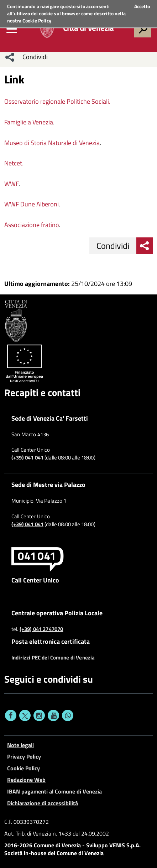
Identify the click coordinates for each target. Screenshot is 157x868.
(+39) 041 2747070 (41, 629)
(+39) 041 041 (27, 458)
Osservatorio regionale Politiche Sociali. (57, 101)
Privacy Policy (24, 756)
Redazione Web (26, 780)
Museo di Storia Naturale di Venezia (52, 143)
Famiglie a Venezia (29, 122)
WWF (11, 184)
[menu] (12, 29)
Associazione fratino (32, 225)
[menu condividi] (10, 57)
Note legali (20, 745)
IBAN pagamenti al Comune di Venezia (54, 791)
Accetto (142, 6)
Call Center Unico (35, 580)
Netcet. (14, 163)
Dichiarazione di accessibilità (43, 803)
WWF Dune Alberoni (32, 204)
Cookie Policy (37, 20)
